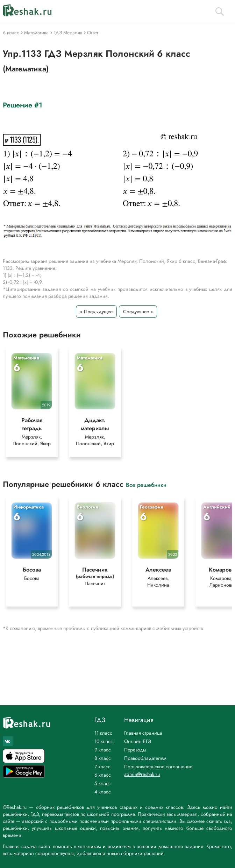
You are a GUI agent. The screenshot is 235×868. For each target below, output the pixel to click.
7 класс (102, 766)
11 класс (103, 733)
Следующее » (138, 311)
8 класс (103, 758)
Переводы (135, 750)
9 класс (103, 750)
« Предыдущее (96, 311)
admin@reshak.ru (142, 774)
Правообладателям (145, 758)
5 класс (103, 783)
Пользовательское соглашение (158, 766)
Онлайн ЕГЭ (138, 741)
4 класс (103, 792)
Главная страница (143, 733)
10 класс (104, 741)
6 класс (103, 775)
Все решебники (146, 485)
